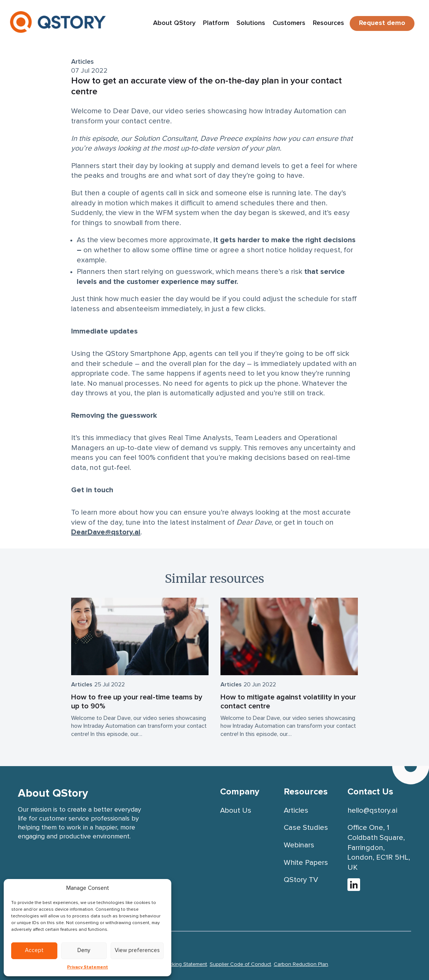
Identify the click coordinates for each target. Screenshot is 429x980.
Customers (289, 23)
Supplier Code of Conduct (240, 964)
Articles (82, 62)
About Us (236, 810)
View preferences (137, 950)
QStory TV (301, 880)
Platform (216, 23)
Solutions (251, 23)
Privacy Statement (88, 967)
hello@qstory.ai (372, 810)
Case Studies (306, 828)
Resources (328, 23)
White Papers (306, 863)
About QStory (174, 23)
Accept (34, 950)
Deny (84, 950)
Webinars (299, 845)
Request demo (382, 23)
